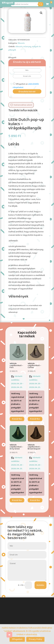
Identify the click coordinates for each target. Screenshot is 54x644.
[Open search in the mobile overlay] (27, 4)
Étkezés (21, 43)
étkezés (19, 47)
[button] (41, 13)
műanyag (27, 47)
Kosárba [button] (17, 419)
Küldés (40, 585)
